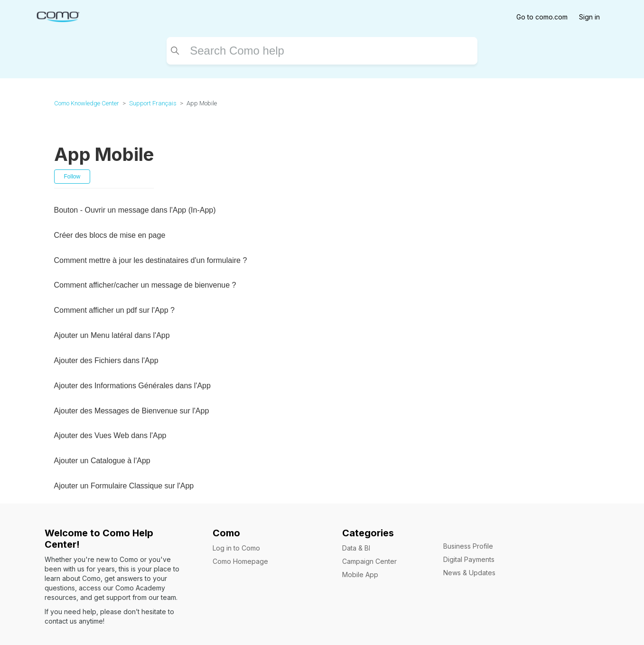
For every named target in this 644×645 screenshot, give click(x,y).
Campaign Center (369, 561)
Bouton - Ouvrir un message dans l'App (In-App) (135, 210)
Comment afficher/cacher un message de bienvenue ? (145, 285)
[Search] (322, 51)
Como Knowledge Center (87, 103)
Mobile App (360, 575)
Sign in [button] (589, 17)
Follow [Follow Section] (72, 177)
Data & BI (356, 548)
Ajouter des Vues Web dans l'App (110, 435)
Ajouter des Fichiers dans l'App (106, 360)
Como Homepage (240, 561)
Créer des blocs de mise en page (110, 235)
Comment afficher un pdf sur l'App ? (114, 310)
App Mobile (202, 103)
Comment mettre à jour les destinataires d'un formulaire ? (151, 260)
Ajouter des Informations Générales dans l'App (132, 386)
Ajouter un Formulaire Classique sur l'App (124, 486)
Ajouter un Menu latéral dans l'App (112, 335)
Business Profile (468, 546)
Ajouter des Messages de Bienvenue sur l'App (132, 411)
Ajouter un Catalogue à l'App (102, 461)
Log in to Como (236, 548)
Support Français (153, 103)
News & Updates (469, 573)
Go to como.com (542, 17)
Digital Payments (469, 559)
